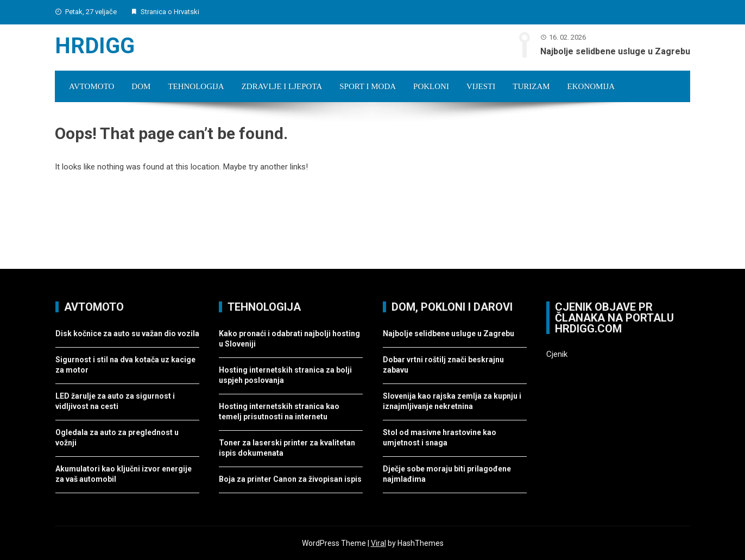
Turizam (531, 86)
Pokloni (431, 86)
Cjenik (557, 354)
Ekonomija (591, 86)
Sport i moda (368, 86)
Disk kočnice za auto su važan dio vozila (127, 334)
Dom (141, 86)
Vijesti (481, 86)
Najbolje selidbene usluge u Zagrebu (615, 51)
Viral (378, 543)
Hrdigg (95, 46)
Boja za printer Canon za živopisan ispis (290, 479)
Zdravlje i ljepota (282, 86)
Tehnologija (196, 86)
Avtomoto (91, 86)
